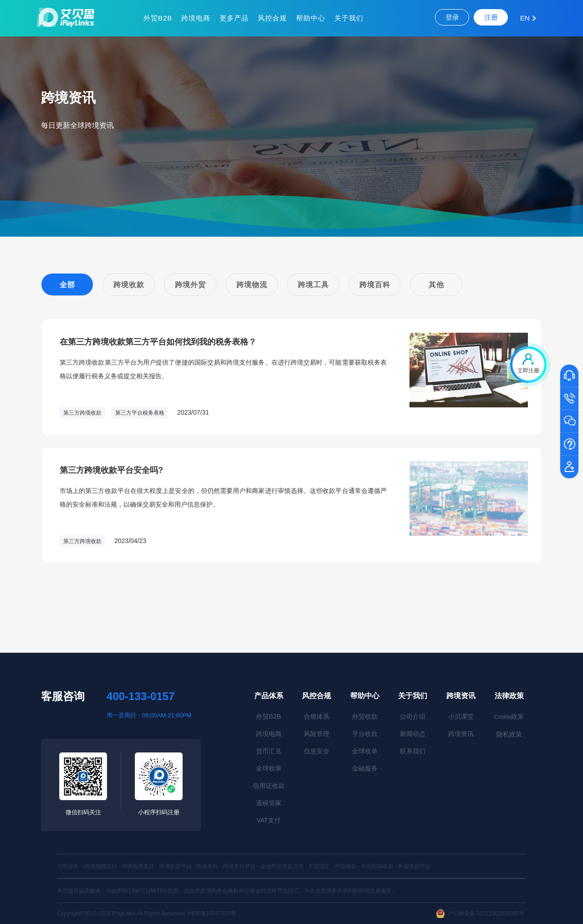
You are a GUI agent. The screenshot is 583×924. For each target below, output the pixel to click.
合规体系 (317, 716)
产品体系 (269, 696)
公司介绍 (413, 716)
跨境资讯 (461, 696)
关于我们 (349, 18)
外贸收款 (365, 716)
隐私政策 (509, 734)
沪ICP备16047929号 (211, 914)
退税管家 (269, 803)
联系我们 (413, 751)
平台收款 (365, 734)
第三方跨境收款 (82, 413)
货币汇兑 (269, 751)
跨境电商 (196, 18)
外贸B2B (158, 18)
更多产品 (234, 18)
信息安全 (317, 751)
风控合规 (272, 18)
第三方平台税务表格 (140, 413)
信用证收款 (269, 786)
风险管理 (317, 734)
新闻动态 (413, 734)
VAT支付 (268, 820)
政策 (509, 716)
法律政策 (509, 696)
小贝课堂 (461, 716)
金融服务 (365, 768)
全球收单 (269, 768)
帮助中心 (311, 18)
